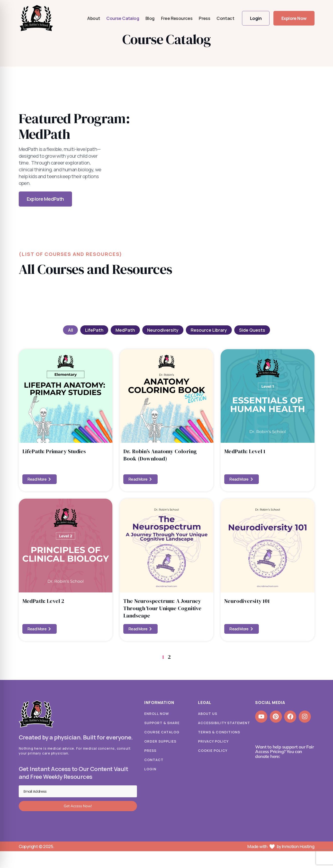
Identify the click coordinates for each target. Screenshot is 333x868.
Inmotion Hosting (298, 846)
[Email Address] (78, 791)
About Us (208, 714)
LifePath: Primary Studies (54, 451)
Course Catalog (123, 18)
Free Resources (177, 18)
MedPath (125, 330)
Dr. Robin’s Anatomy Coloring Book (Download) (160, 455)
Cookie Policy (213, 751)
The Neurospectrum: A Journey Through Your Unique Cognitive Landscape (162, 608)
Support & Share (162, 723)
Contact (225, 18)
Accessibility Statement (224, 723)
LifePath (94, 330)
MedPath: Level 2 (43, 601)
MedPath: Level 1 (245, 451)
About (94, 18)
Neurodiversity (163, 330)
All (70, 330)
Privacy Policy (213, 741)
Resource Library (209, 330)
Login (150, 769)
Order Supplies (160, 741)
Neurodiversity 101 (247, 601)
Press (204, 18)
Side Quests (252, 330)
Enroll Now (157, 714)
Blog (150, 18)
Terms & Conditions (219, 732)
